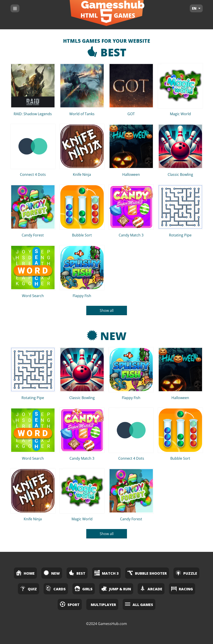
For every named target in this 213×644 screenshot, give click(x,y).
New (107, 336)
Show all (107, 310)
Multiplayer (103, 605)
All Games (139, 604)
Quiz (28, 588)
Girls (84, 588)
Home (25, 573)
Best (107, 52)
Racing (182, 588)
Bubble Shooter (147, 573)
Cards (56, 588)
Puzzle (186, 573)
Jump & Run (116, 588)
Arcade (151, 588)
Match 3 (106, 573)
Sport (70, 604)
